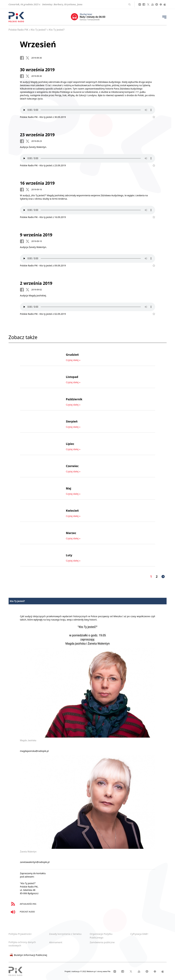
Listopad (72, 377)
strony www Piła (104, 971)
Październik (74, 399)
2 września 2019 (36, 283)
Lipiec (70, 444)
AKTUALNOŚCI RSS (23, 904)
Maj (69, 488)
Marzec (71, 533)
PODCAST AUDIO (22, 912)
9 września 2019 (36, 235)
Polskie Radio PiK (18, 30)
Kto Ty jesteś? (39, 30)
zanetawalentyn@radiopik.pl (35, 862)
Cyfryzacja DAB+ (139, 934)
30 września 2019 (37, 70)
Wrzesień (38, 44)
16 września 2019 (37, 183)
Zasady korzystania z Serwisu (65, 934)
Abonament (56, 942)
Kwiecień (72, 511)
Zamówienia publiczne (102, 942)
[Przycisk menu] (164, 17)
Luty (69, 555)
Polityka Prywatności (20, 934)
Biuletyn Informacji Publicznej (28, 955)
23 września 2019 (37, 135)
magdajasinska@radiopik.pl (34, 751)
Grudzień (72, 355)
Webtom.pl (91, 971)
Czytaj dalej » (73, 360)
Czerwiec (72, 466)
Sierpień (72, 421)
